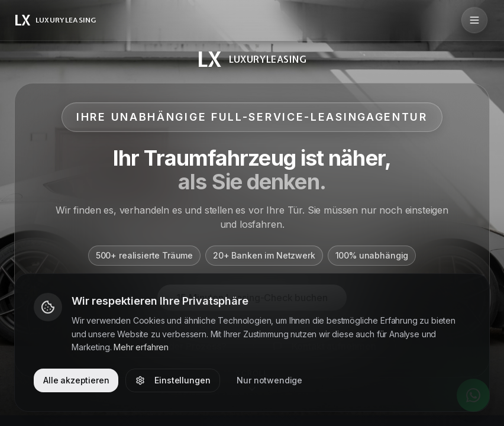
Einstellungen (173, 380)
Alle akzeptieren (76, 380)
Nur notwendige (269, 380)
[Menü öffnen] (474, 20)
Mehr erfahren (141, 347)
